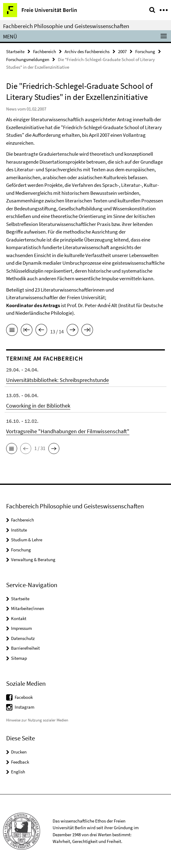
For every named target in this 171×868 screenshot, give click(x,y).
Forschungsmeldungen (28, 59)
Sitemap (19, 658)
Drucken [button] (19, 752)
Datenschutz (23, 638)
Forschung (145, 51)
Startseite (15, 51)
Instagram (24, 707)
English (18, 772)
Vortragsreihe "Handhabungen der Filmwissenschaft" (68, 431)
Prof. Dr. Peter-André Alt (92, 305)
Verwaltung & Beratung (33, 559)
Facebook (24, 697)
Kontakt (19, 618)
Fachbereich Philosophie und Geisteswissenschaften (66, 26)
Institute (19, 530)
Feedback (20, 762)
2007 (122, 51)
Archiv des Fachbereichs (87, 51)
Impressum (21, 628)
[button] (12, 449)
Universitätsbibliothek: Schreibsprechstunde (58, 380)
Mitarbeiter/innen (28, 608)
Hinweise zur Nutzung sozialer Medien (37, 720)
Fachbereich (45, 51)
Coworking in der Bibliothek (38, 406)
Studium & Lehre (27, 540)
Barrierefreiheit (25, 648)
